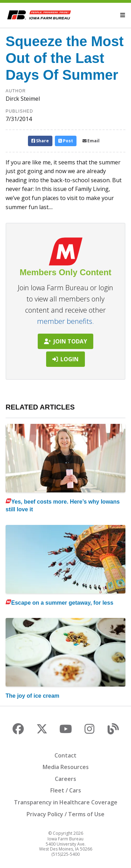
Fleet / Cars (66, 790)
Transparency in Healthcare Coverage (66, 802)
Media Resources (66, 767)
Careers (65, 779)
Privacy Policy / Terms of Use (65, 814)
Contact (65, 755)
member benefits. (65, 321)
